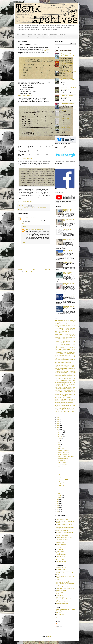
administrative (59, 333)
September (61, 437)
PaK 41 (57, 378)
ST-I (68, 393)
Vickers (69, 408)
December (60, 431)
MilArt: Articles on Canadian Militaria (65, 534)
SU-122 (65, 394)
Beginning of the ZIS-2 (63, 480)
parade (70, 378)
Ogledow (59, 375)
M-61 (59, 367)
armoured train (65, 336)
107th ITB (61, 320)
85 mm (64, 330)
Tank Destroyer (60, 549)
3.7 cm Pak (66, 326)
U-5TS (60, 408)
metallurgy (58, 371)
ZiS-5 (67, 411)
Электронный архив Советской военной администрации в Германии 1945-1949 (66, 599)
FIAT (67, 347)
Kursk (74, 359)
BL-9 (65, 337)
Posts (58, 624)
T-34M (69, 399)
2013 (58, 512)
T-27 (72, 397)
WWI (74, 410)
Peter (27, 229)
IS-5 (72, 355)
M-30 (56, 367)
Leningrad (57, 365)
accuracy (73, 331)
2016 (58, 506)
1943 (57, 324)
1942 (74, 322)
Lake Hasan (62, 364)
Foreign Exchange (63, 349)
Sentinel (64, 390)
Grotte (62, 351)
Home (18, 34)
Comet (64, 342)
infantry (62, 354)
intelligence (68, 354)
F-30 (70, 346)
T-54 (72, 401)
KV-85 (69, 363)
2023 (58, 423)
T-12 (59, 398)
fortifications (58, 351)
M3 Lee (65, 368)
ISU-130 (69, 357)
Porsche (62, 382)
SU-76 (40, 208)
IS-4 (70, 355)
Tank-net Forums (60, 551)
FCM (56, 347)
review (74, 387)
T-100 (57, 397)
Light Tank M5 (67, 365)
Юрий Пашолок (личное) (62, 603)
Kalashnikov (68, 358)
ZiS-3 (59, 411)
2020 (58, 429)
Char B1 (66, 340)
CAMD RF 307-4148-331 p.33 (25, 95)
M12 (73, 367)
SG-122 (68, 390)
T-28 (74, 397)
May (59, 445)
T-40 (61, 401)
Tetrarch (67, 405)
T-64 (61, 402)
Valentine (20, 209)
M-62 (61, 367)
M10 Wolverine (68, 367)
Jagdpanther (58, 358)
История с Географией (62, 590)
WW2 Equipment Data (62, 562)
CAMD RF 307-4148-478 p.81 (25, 202)
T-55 (75, 401)
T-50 (70, 401)
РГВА (58, 594)
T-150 (61, 397)
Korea (68, 360)
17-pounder (65, 322)
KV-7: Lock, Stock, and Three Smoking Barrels (69, 296)
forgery (74, 349)
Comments (59, 627)
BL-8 (63, 337)
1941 (70, 322)
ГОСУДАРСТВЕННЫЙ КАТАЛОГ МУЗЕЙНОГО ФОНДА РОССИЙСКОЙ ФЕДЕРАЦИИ (65, 584)
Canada (70, 339)
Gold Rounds (61, 484)
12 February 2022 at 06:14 (32, 218)
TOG (66, 407)
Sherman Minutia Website (62, 539)
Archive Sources (49, 37)
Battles (24, 34)
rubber (68, 389)
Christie (74, 340)
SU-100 (61, 394)
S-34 (71, 389)
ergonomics (63, 346)
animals (57, 334)
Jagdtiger (63, 358)
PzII (61, 386)
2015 (58, 508)
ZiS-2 (56, 411)
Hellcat (57, 352)
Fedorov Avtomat (62, 489)
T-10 (75, 396)
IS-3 (68, 355)
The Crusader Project (61, 556)
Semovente (60, 390)
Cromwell (73, 342)
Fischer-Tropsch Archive (62, 526)
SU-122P (69, 394)
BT (61, 339)
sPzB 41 (65, 393)
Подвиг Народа (60, 592)
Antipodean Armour (61, 518)
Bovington (73, 337)
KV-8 (66, 363)
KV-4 (56, 363)
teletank (63, 405)
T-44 (66, 401)
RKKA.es (59, 613)
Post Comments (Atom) (29, 272)
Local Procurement (62, 478)
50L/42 (63, 327)
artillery (70, 336)
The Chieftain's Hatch (61, 555)
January (60, 497)
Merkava (74, 370)
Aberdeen (67, 331)
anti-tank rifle (66, 334)
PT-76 (69, 384)
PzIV (67, 386)
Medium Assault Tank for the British (66, 456)
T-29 (56, 399)
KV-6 (61, 363)
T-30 (58, 399)
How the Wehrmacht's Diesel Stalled (68, 273)
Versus (30, 34)
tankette (66, 404)
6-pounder (61, 328)
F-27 (67, 346)
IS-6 (75, 355)
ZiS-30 (62, 411)
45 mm (59, 327)
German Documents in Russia (63, 571)
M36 (73, 368)
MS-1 (56, 374)
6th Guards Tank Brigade (70, 328)
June (59, 443)
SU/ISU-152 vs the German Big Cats (68, 210)
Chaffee (61, 340)
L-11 (73, 363)
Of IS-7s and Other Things (62, 536)
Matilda (59, 370)
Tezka (58, 579)
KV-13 (61, 361)
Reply (23, 224)
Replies (25, 227)
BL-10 (60, 337)
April (59, 447)
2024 (58, 421)
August (60, 439)
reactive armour (58, 387)
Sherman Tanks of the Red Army (68, 71)
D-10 (74, 343)
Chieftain (70, 340)
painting (71, 377)
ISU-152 (74, 357)
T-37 (56, 401)
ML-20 (57, 373)
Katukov (59, 360)
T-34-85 (46, 208)
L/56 (58, 364)
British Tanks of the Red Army (68, 104)
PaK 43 (61, 378)
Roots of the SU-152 (62, 470)
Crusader (71, 343)
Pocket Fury (60, 466)
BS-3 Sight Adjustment (63, 458)
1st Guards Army (71, 324)
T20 (59, 404)
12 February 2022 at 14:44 (37, 229)
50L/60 (66, 327)
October (60, 435)
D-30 (60, 345)
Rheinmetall (58, 389)
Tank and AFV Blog (61, 546)
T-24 (67, 397)
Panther (66, 378)
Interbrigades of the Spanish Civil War (65, 573)
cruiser (67, 343)
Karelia (72, 358)
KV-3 (74, 361)
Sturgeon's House (60, 543)
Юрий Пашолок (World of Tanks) (64, 602)
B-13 (73, 336)
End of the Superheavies (63, 454)
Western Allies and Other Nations (58, 34)
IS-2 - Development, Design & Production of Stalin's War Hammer (68, 63)
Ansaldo (60, 334)
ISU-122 (28, 208)
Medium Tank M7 (68, 370)
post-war (67, 382)
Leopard (62, 365)
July (59, 441)
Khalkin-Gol (63, 360)
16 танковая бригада (61, 568)
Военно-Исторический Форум (63, 581)
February (60, 495)
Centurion (57, 340)
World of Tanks (69, 410)
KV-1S (65, 361)
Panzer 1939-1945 (65, 118)
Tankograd (59, 553)
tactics (62, 404)
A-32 (60, 331)
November (60, 433)
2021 (58, 427)
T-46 (68, 401)
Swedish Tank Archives (62, 544)
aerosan (65, 333)
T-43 (63, 401)
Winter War (62, 410)
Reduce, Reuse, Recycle (63, 452)
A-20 (56, 331)
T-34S (72, 399)
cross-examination (60, 343)
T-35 (74, 399)
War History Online (61, 560)
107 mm (57, 320)
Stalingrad (71, 393)
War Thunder (73, 408)
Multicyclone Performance (63, 450)
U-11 (57, 408)
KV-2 (68, 361)
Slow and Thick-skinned (63, 476)
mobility (60, 373)
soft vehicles (68, 392)
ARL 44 (74, 334)
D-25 (57, 344)
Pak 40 (74, 377)
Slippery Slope (61, 448)
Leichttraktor (73, 364)
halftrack (66, 351)
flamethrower (72, 347)
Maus (63, 370)
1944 (61, 324)
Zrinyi (73, 411)
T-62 (59, 402)
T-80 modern (72, 402)
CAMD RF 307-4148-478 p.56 (25, 159)
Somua (74, 392)
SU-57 (61, 396)
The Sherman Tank (61, 558)
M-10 (74, 365)
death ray (69, 345)
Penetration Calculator (69, 37)
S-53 (73, 389)
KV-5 (59, 363)
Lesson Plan (60, 472)
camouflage (65, 339)
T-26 (69, 397)
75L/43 (57, 330)
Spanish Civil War (59, 393)
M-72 (64, 367)
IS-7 (56, 357)
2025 (58, 419)
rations (74, 386)
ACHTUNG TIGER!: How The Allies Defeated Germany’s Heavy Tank (69, 80)
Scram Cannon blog (61, 616)
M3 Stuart (70, 368)
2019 (58, 500)
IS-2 (25, 208)
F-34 (74, 346)
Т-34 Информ (60, 595)
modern (64, 373)
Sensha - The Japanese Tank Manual (65, 538)
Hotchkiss (57, 354)
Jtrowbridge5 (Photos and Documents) (65, 532)
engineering (58, 346)
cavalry (74, 339)
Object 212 (66, 374)
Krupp (71, 360)
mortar (74, 373)
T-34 (61, 399)
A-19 (74, 330)
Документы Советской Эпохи (63, 587)
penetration (63, 380)
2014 (58, 510)
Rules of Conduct (62, 462)
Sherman (36, 208)
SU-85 (43, 208)
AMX (74, 333)
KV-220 (71, 361)
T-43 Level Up (61, 482)
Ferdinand (61, 347)
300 (45, 51)
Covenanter (68, 342)
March (59, 493)
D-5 (65, 345)
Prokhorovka (58, 384)
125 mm (65, 320)
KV (56, 361)
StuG (74, 393)
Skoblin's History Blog (61, 618)
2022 (58, 425)
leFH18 (68, 364)
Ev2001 (23, 218)
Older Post (47, 269)
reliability (32, 208)
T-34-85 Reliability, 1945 (63, 464)
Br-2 (56, 339)
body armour (69, 337)
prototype (64, 384)
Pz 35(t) (72, 384)
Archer (71, 334)
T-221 (64, 397)
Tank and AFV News (61, 548)
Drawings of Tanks (61, 569)
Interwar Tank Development (63, 531)
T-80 (68, 402)
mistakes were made (70, 371)
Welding (57, 410)
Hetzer (74, 352)
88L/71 (71, 330)
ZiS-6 (70, 411)
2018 (58, 502)
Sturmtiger (57, 394)
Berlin (57, 337)
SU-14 (72, 394)
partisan (74, 378)
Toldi (68, 407)
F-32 (72, 346)
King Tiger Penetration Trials (64, 474)
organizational (62, 377)
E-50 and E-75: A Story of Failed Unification (69, 251)
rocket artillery (63, 389)
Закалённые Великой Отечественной (65, 589)
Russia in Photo (60, 614)
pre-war (73, 382)
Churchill (57, 342)
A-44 (63, 331)
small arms (58, 392)
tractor (71, 407)
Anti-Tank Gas (61, 491)
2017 (58, 504)
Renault (70, 387)
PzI (59, 386)
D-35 (62, 345)
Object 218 (70, 374)
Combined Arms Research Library (64, 524)
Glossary (58, 37)
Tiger (71, 405)
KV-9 (71, 363)
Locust (72, 365)
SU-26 (59, 396)
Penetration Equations (68, 262)
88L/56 (68, 330)
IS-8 (59, 357)
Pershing (70, 380)
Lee (66, 364)
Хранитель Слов (60, 597)
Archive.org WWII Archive (62, 520)
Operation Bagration (66, 375)
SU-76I (68, 396)
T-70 (63, 402)
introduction (61, 355)
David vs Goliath (61, 468)
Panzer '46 (64, 111)
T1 (57, 404)
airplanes (70, 333)
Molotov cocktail (69, 373)
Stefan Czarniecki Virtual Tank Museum (65, 541)
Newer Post (21, 269)
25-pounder (61, 326)
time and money (61, 407)
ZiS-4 (65, 411)
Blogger (49, 637)
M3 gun (61, 368)
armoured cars (59, 336)
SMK (63, 392)
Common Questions (37, 37)
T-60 (56, 402)
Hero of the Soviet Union (65, 352)
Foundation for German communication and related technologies (65, 528)
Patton (57, 380)
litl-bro (58, 575)
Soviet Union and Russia (41, 34)
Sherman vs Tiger (67, 229)
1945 (22, 208)
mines (62, 371)
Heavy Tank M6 (72, 351)
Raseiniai (70, 386)
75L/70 (60, 330)
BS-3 (59, 339)
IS (64, 355)
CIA (61, 342)
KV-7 (63, 363)
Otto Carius (67, 377)
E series (74, 345)
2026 (58, 417)
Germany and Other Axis (23, 37)
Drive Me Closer (61, 460)
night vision (60, 374)
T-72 (66, 402)
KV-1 (58, 361)
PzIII (64, 386)
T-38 (59, 401)
